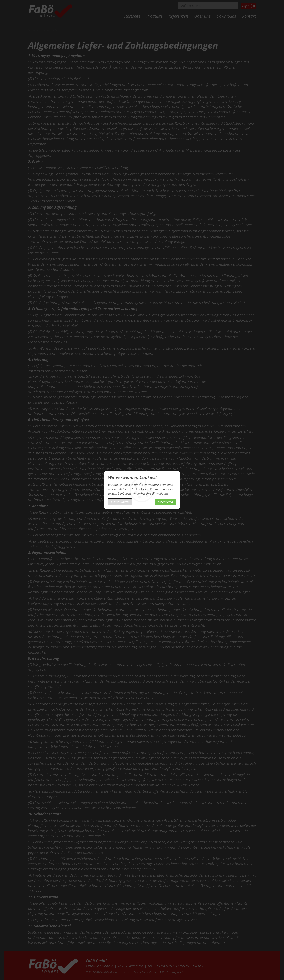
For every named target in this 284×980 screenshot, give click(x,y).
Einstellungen (120, 502)
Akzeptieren (165, 502)
